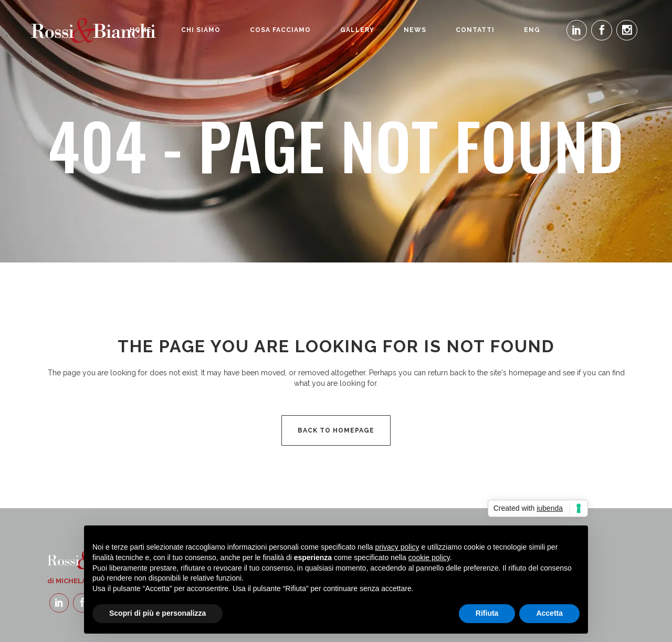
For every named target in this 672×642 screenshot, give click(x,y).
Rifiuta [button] (487, 613)
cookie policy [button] (429, 557)
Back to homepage (336, 430)
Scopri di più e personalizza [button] (157, 613)
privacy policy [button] (397, 547)
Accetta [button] (549, 613)
